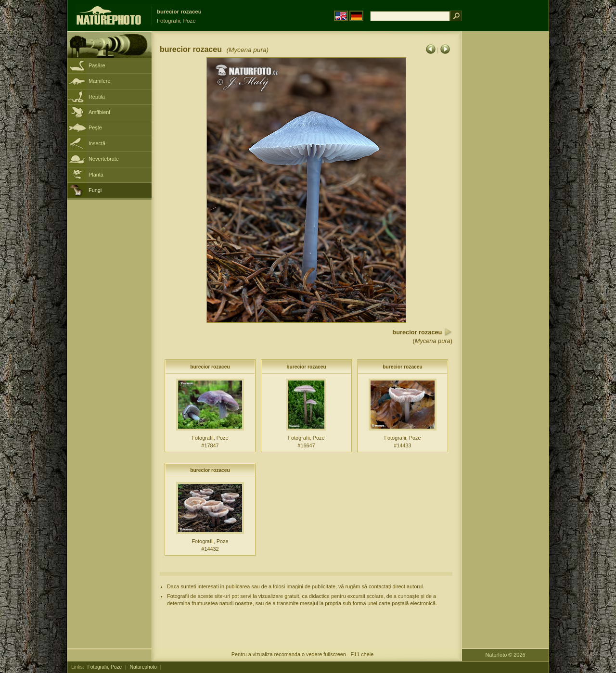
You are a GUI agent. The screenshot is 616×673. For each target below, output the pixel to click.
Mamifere (99, 81)
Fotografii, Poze (105, 667)
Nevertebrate (104, 159)
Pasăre (97, 65)
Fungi (95, 190)
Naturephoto (143, 667)
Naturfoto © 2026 (506, 655)
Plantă (96, 175)
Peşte (95, 127)
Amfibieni (99, 112)
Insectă (97, 143)
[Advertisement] (505, 185)
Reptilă (97, 97)
